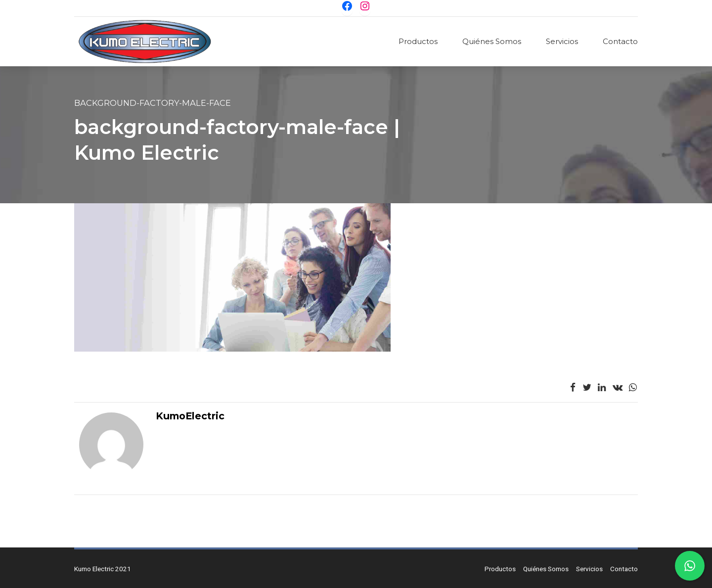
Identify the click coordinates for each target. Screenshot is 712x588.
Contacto (620, 41)
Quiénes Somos (492, 41)
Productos (418, 41)
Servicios (562, 41)
